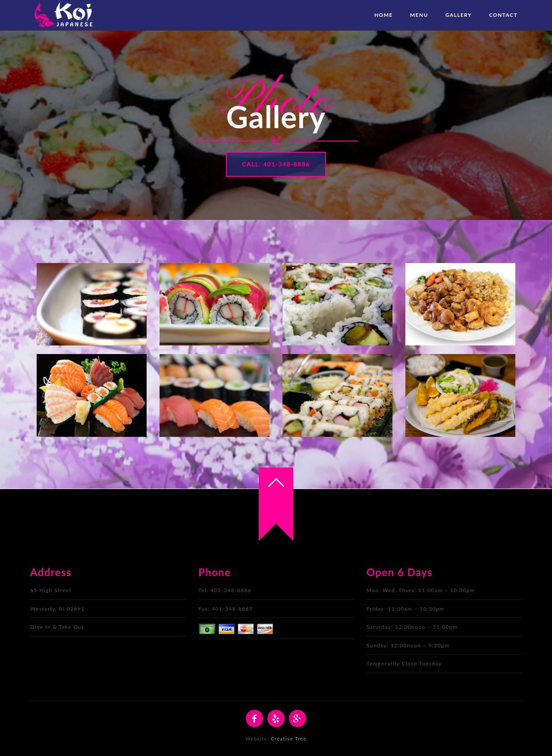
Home (384, 15)
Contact (503, 15)
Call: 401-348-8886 (276, 164)
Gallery (459, 15)
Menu (419, 15)
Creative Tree (289, 739)
